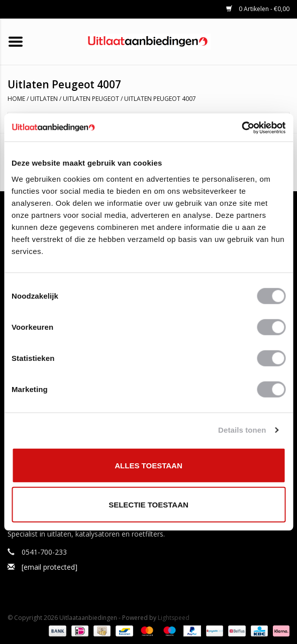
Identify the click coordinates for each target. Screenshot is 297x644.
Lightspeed (174, 618)
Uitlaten (44, 99)
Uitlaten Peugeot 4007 (160, 99)
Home (16, 99)
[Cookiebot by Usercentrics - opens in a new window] (241, 127)
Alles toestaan (148, 465)
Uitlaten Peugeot (91, 99)
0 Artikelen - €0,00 (258, 9)
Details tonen (242, 430)
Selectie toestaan (148, 505)
